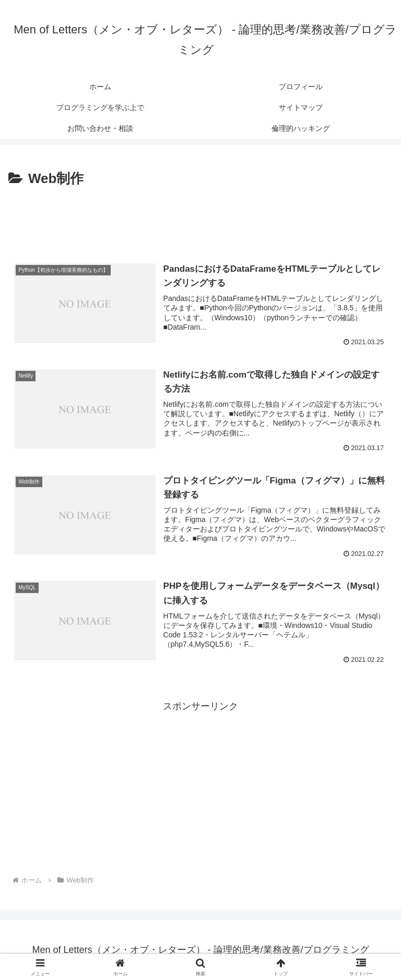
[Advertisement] (200, 220)
